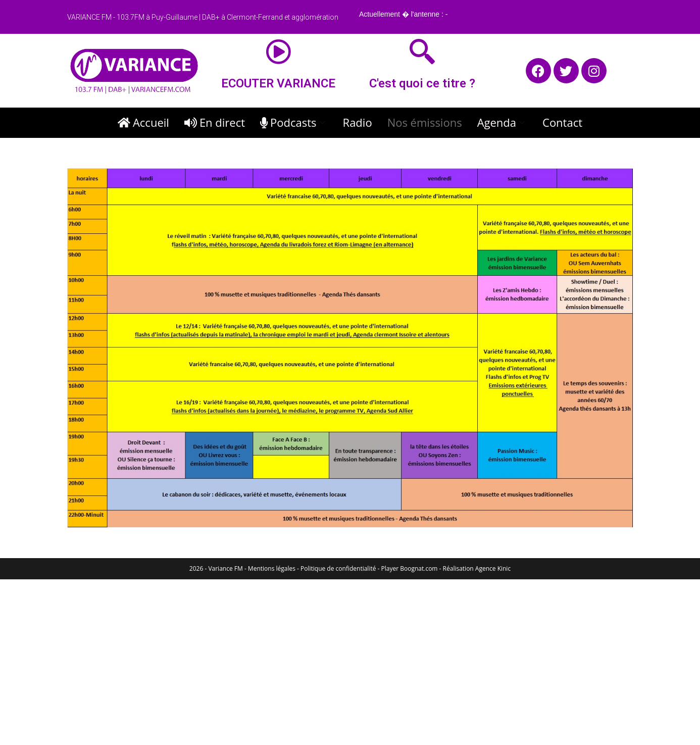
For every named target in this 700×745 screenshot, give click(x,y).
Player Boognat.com (410, 568)
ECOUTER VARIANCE (278, 83)
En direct (215, 122)
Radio (358, 122)
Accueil (143, 122)
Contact (562, 122)
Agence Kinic (493, 568)
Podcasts (294, 122)
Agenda (502, 122)
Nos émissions (425, 122)
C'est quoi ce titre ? (422, 83)
